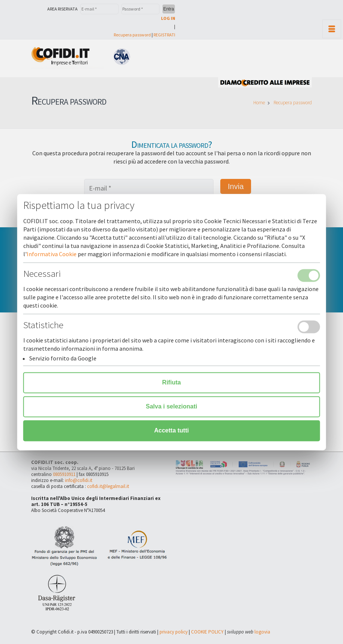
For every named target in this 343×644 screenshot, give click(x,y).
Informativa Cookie (52, 254)
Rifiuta (171, 382)
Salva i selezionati (172, 406)
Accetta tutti (171, 430)
